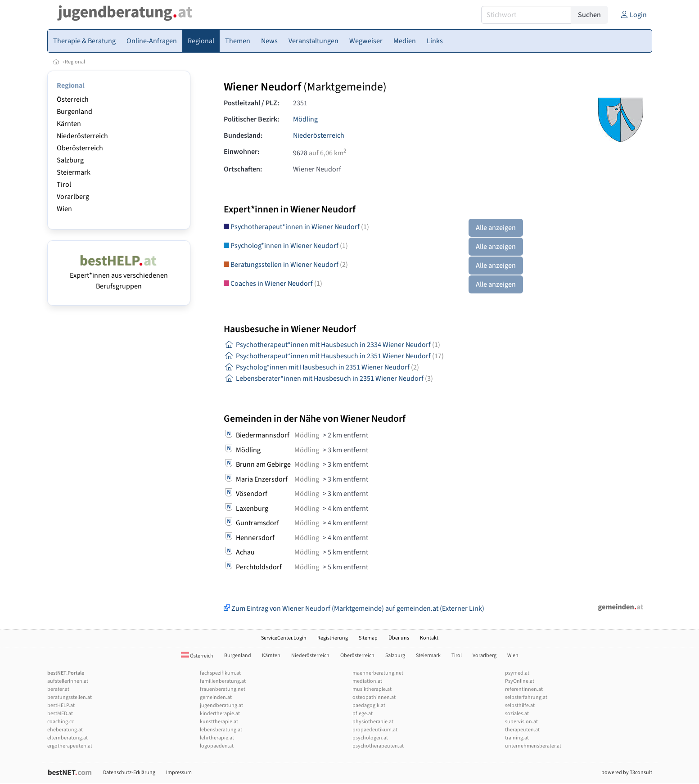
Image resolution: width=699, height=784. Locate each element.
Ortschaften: (243, 169)
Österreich (73, 99)
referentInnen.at (524, 689)
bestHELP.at (61, 705)
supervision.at (521, 722)
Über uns (399, 638)
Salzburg (70, 160)
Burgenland (74, 112)
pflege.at (363, 714)
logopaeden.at (217, 746)
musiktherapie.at (372, 689)
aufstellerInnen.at (68, 681)
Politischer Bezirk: (251, 119)
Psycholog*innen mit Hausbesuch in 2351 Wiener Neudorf (321, 367)
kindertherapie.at (220, 714)
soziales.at (517, 714)
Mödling (305, 119)
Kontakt (429, 638)
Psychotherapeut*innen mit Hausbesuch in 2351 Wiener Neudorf (334, 356)
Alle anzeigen (496, 228)
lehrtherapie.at (217, 738)
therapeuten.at (522, 730)
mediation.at (367, 681)
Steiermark (74, 172)
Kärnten (69, 124)
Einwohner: (241, 152)
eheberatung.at (65, 730)
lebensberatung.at (221, 730)
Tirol (64, 185)
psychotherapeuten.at (378, 746)
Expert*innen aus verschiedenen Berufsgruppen (119, 275)
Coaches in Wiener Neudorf (273, 284)
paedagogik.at (369, 705)
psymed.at (517, 673)
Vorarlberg (73, 197)
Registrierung (333, 638)
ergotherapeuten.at (70, 746)
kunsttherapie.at (219, 722)
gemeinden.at (216, 697)
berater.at (58, 689)
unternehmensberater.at (533, 746)
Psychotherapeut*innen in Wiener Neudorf (296, 227)
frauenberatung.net (223, 689)
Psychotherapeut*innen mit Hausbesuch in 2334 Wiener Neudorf (332, 345)
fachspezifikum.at (220, 673)
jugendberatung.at (221, 705)
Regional (75, 62)
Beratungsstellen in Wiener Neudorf (286, 265)
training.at (517, 738)
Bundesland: (243, 135)
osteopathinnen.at (374, 697)
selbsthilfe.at (520, 705)
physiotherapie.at (373, 722)
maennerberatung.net (378, 673)
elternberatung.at (68, 738)
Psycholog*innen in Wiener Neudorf (286, 246)
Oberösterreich (80, 148)
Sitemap (368, 638)
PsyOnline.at (520, 681)
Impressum (179, 773)
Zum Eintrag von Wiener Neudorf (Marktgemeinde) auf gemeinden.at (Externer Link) (354, 608)
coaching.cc (61, 722)
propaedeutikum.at (375, 730)
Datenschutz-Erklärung (129, 773)
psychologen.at (370, 738)
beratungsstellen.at (70, 697)
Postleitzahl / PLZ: (251, 103)
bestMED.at (60, 714)
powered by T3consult (627, 773)
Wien (64, 209)
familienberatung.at (223, 681)
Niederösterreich (82, 136)
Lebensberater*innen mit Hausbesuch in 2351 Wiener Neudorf (328, 378)
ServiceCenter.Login (284, 638)
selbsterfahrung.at (526, 697)
